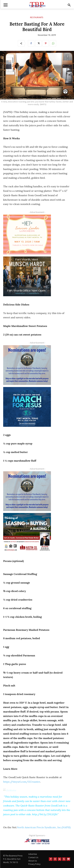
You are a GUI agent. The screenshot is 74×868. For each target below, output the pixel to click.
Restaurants (37, 17)
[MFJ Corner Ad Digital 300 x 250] (27, 407)
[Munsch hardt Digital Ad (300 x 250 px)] (27, 276)
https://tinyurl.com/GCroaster (22, 782)
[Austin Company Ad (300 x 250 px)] (27, 533)
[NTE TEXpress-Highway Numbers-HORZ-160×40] (37, 841)
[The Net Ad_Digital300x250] (27, 235)
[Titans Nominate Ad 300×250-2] (27, 365)
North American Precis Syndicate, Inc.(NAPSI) (44, 827)
